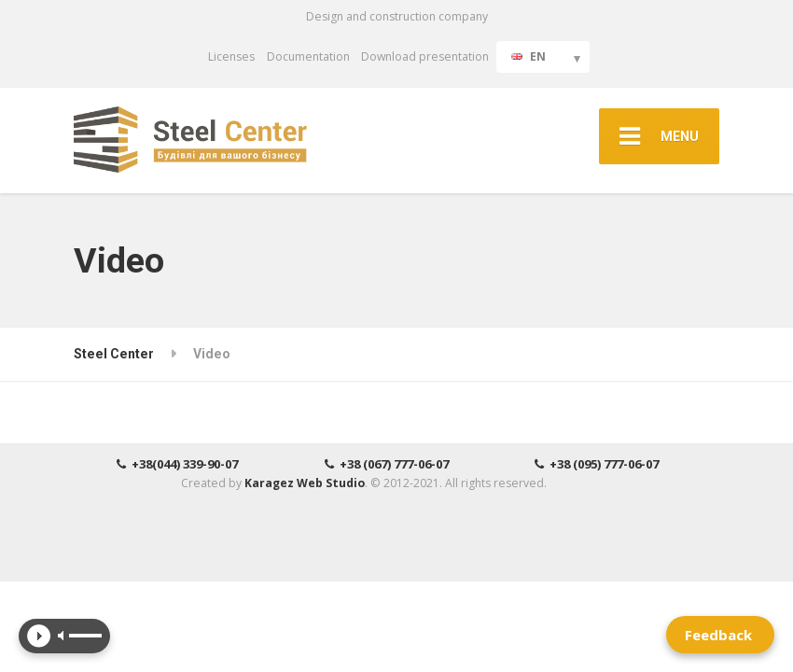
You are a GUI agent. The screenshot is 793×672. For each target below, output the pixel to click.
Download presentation (425, 56)
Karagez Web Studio (305, 483)
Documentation (308, 56)
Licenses (231, 56)
